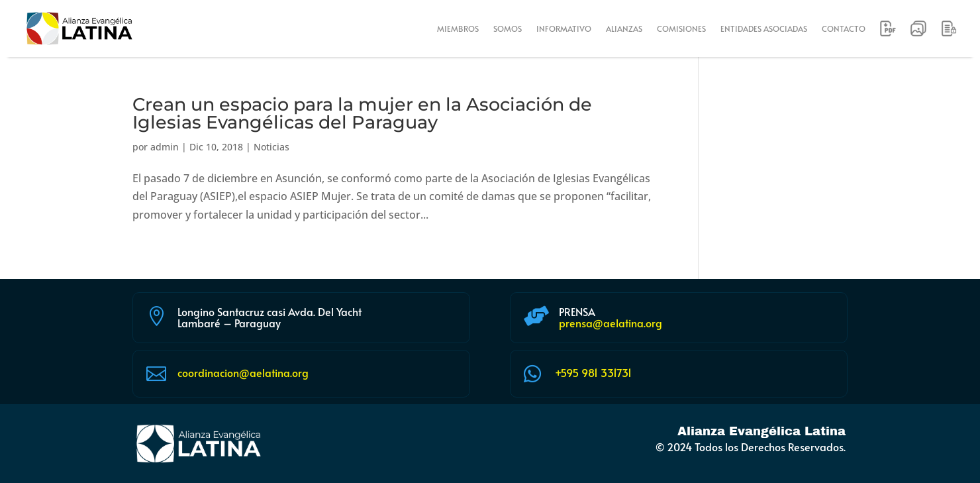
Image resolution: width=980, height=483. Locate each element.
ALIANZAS (624, 28)
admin (165, 147)
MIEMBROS (458, 28)
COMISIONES (681, 28)
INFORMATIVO (564, 28)
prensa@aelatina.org (611, 323)
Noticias (271, 147)
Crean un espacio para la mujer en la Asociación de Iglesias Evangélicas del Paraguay (362, 113)
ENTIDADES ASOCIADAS (764, 28)
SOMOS (508, 28)
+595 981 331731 (593, 372)
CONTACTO (844, 28)
